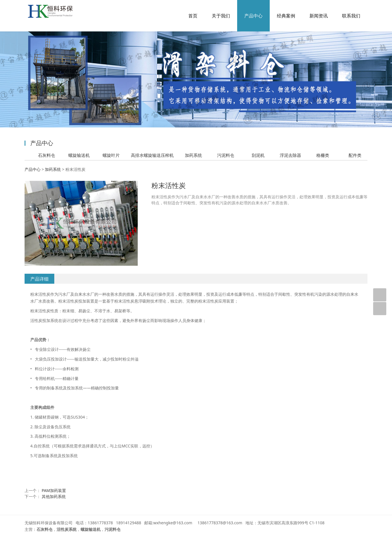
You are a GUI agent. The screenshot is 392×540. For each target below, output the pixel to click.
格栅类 (323, 155)
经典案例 (286, 16)
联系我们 (351, 16)
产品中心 (253, 16)
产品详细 (39, 279)
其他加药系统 (54, 496)
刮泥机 (258, 155)
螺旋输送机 (79, 155)
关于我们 (221, 16)
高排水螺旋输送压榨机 (152, 155)
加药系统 (193, 155)
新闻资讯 (319, 16)
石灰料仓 (47, 155)
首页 (193, 16)
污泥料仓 (226, 155)
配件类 (355, 155)
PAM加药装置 (54, 490)
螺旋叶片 (111, 155)
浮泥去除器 (290, 155)
